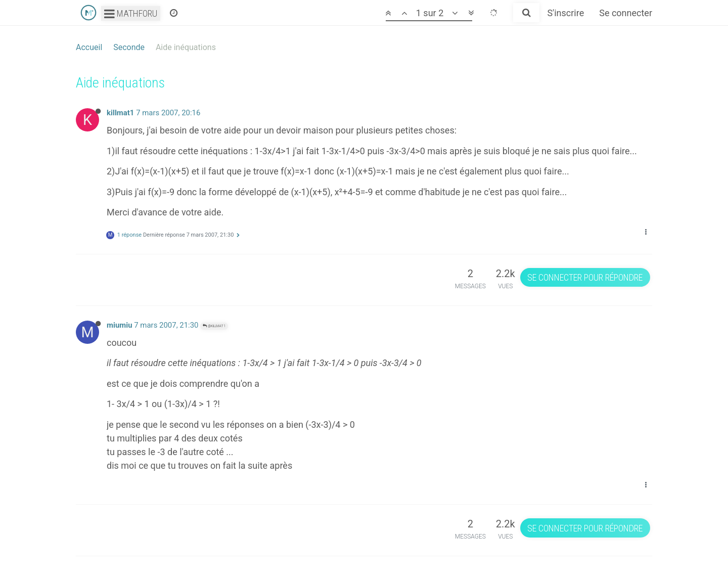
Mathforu (131, 13)
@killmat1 (214, 326)
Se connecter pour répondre (585, 277)
